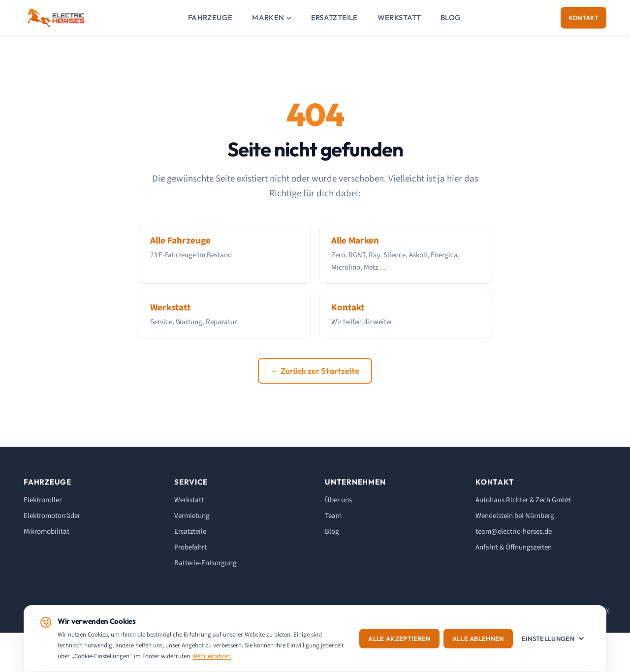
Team (333, 516)
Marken (271, 17)
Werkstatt (399, 17)
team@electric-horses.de (514, 532)
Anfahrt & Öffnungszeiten (514, 547)
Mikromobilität (47, 532)
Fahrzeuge (210, 17)
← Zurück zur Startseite (315, 371)
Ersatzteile (334, 17)
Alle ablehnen (478, 639)
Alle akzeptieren (399, 639)
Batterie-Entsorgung (205, 563)
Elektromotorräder (52, 516)
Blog (451, 17)
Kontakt (583, 18)
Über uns (338, 500)
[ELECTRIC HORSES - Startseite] (56, 18)
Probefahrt (190, 547)
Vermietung (192, 516)
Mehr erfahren (212, 656)
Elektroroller (43, 500)
